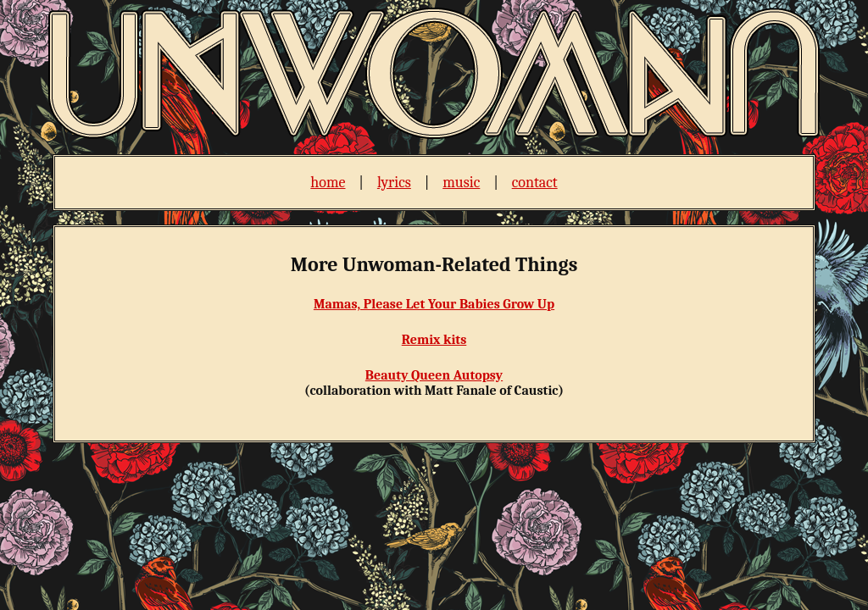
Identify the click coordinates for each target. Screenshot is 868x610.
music (461, 183)
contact (535, 183)
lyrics (394, 183)
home (328, 183)
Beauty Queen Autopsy (434, 375)
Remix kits (434, 340)
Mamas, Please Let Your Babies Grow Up (434, 304)
